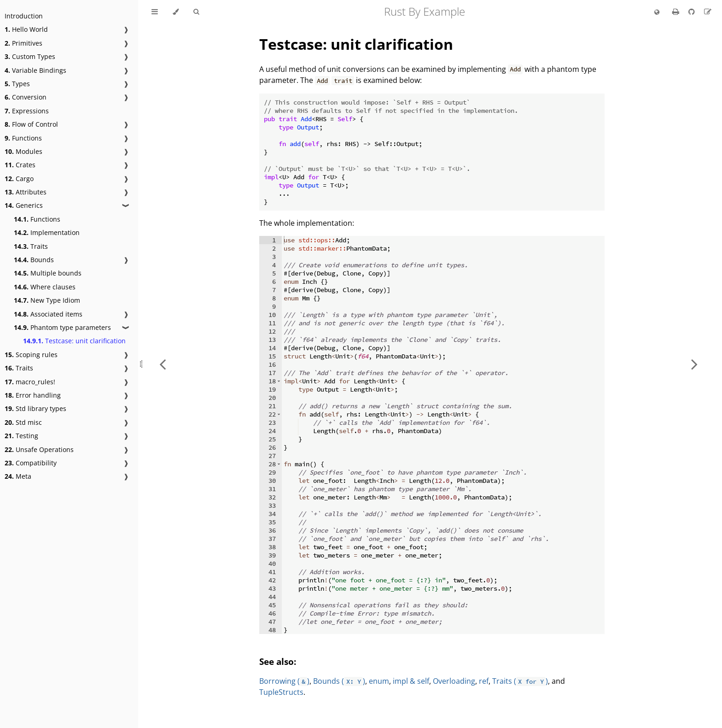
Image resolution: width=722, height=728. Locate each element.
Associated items (48, 314)
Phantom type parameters (62, 327)
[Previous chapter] (163, 364)
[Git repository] (693, 12)
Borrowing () (284, 681)
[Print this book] (677, 12)
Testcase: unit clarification (74, 341)
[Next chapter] (694, 364)
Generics (24, 205)
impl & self (411, 681)
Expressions (27, 111)
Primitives (23, 43)
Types (17, 84)
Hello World (26, 29)
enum (379, 681)
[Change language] (657, 12)
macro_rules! (30, 382)
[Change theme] (176, 12)
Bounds (34, 260)
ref (484, 681)
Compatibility (31, 463)
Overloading (454, 681)
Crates (20, 165)
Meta (18, 476)
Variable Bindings (35, 70)
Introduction (24, 16)
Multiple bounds (48, 273)
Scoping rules (31, 355)
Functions (23, 138)
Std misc (23, 422)
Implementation (47, 232)
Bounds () (339, 681)
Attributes (26, 192)
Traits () (520, 681)
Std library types (35, 408)
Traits (31, 246)
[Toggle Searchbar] (196, 12)
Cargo (19, 179)
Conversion (26, 97)
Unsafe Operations (39, 449)
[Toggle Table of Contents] (155, 12)
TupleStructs (281, 692)
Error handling (33, 395)
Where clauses (45, 287)
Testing (21, 436)
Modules (23, 151)
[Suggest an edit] (708, 12)
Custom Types (30, 56)
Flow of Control (31, 124)
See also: (278, 661)
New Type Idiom (47, 300)
